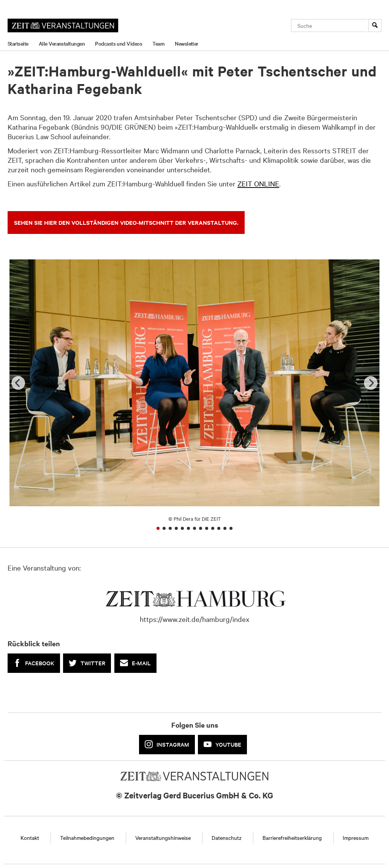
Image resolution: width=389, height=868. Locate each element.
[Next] (371, 383)
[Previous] (18, 383)
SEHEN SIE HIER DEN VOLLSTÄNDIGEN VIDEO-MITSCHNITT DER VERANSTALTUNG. (126, 222)
